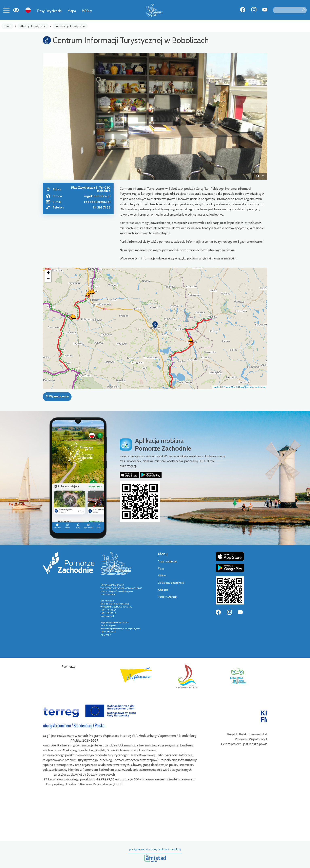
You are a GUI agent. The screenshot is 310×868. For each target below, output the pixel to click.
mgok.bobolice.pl (97, 196)
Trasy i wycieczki (49, 11)
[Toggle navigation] (6, 10)
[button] (60, 116)
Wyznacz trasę (57, 396)
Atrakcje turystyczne (33, 26)
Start (8, 26)
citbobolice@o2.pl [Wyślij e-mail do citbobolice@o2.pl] (97, 202)
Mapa (72, 11)
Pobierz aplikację (168, 597)
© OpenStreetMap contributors (251, 387)
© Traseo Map (228, 387)
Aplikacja (163, 590)
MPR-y (87, 11)
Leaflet (216, 387)
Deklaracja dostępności (171, 583)
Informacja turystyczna (70, 26)
